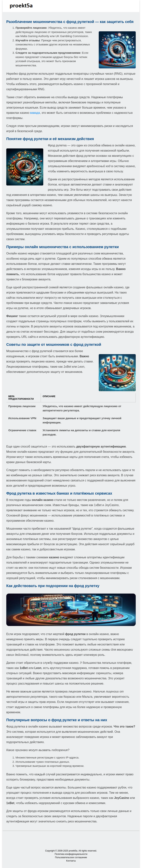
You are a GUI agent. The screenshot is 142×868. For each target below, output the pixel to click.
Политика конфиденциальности (71, 854)
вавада (35, 113)
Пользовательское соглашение (71, 857)
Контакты (71, 861)
